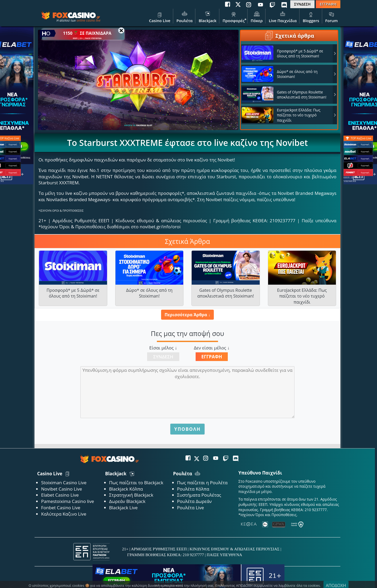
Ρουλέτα (184, 17)
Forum (332, 17)
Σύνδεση (163, 357)
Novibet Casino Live (62, 489)
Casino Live (160, 17)
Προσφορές (234, 17)
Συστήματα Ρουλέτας (199, 495)
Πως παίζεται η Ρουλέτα (202, 483)
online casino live (88, 20)
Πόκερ (257, 17)
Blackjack (207, 17)
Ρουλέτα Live (191, 508)
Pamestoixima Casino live (68, 501)
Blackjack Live (123, 508)
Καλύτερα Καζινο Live (64, 514)
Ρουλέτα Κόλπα (193, 489)
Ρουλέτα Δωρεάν (195, 501)
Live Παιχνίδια (283, 17)
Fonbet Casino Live (61, 508)
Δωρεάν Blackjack (127, 501)
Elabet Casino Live (60, 495)
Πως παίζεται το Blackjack (136, 483)
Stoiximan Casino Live (64, 483)
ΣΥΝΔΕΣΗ (302, 4)
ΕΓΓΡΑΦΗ (328, 4)
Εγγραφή (212, 357)
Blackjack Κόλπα (126, 489)
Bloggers (311, 17)
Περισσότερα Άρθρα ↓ (187, 315)
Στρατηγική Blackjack (131, 495)
